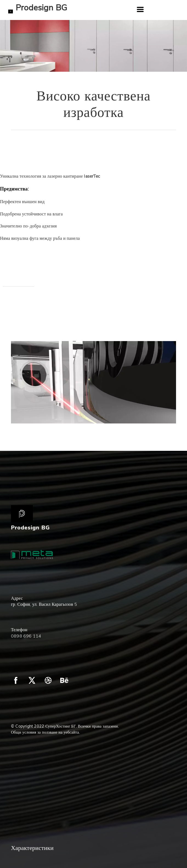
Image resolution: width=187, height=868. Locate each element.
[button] (140, 9)
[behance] (64, 680)
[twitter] (32, 680)
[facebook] (16, 680)
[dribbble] (48, 680)
